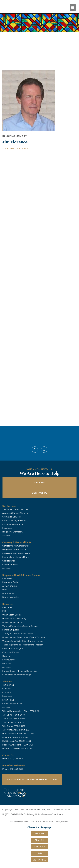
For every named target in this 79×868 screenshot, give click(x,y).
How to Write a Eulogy (13, 622)
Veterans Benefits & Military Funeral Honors (23, 641)
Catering (6, 656)
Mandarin (39, 847)
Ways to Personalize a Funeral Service (20, 626)
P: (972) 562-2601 (11, 814)
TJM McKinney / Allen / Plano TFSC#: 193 (21, 711)
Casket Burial (9, 561)
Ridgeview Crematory (13, 532)
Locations (7, 528)
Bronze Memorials (11, 597)
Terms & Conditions (53, 814)
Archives (6, 536)
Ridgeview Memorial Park (14, 550)
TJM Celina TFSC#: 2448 (14, 715)
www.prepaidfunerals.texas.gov (17, 675)
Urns (5, 590)
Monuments (8, 593)
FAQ (4, 611)
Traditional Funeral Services (15, 509)
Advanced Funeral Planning (15, 513)
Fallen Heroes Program (13, 649)
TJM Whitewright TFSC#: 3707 (16, 730)
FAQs (24, 814)
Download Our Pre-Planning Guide (32, 780)
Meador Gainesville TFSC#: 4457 (17, 749)
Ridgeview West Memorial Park (17, 553)
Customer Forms (10, 652)
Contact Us (39, 493)
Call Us (40, 483)
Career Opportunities (12, 704)
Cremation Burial (10, 565)
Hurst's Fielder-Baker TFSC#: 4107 (18, 734)
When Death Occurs (12, 615)
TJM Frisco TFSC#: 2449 (13, 719)
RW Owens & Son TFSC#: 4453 (17, 741)
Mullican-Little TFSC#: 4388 (15, 737)
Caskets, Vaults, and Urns (14, 521)
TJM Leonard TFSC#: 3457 (14, 722)
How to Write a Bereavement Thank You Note (24, 637)
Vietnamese (39, 860)
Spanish (39, 840)
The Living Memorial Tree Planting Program (23, 645)
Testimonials (8, 685)
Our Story (7, 692)
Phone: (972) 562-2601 (12, 759)
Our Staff (6, 689)
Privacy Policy (34, 814)
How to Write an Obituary (14, 619)
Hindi (40, 853)
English (39, 834)
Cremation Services (11, 517)
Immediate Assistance (13, 524)
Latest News (8, 700)
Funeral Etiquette (11, 630)
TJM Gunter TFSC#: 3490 (14, 726)
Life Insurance (9, 660)
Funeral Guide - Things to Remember (20, 671)
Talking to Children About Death (17, 634)
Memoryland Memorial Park (15, 557)
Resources (7, 607)
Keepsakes (7, 579)
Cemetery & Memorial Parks (15, 546)
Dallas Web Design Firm (55, 822)
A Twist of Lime (10, 586)
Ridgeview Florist (10, 582)
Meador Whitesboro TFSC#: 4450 (18, 745)
